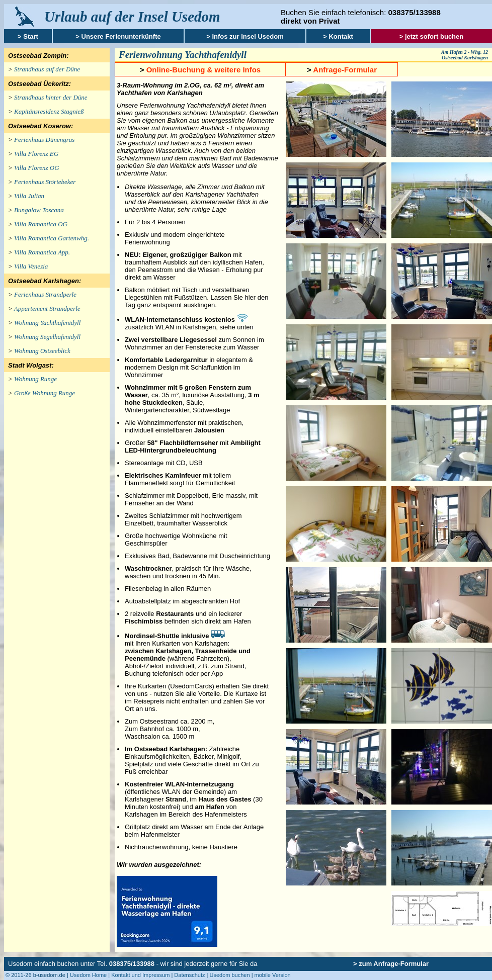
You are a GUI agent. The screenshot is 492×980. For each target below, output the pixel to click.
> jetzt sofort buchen (431, 36)
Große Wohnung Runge (45, 393)
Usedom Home (88, 975)
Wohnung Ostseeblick (42, 351)
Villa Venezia (31, 266)
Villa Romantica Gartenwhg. (52, 238)
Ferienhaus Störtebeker (45, 182)
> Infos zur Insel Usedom (245, 36)
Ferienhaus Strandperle (45, 294)
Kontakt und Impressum (140, 975)
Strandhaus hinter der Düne (51, 97)
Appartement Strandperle (47, 308)
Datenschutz (189, 975)
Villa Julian (29, 196)
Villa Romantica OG (41, 224)
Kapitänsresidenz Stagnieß (49, 111)
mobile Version (273, 975)
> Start (28, 36)
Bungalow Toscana (39, 210)
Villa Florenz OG (37, 168)
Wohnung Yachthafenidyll (47, 323)
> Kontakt (338, 36)
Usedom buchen (229, 975)
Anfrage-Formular (345, 70)
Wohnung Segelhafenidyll (47, 337)
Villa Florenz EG (36, 154)
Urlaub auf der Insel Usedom (132, 17)
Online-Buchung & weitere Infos (204, 70)
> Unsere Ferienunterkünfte (118, 36)
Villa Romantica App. (42, 252)
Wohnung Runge (35, 379)
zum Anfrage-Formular (394, 964)
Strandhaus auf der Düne (47, 69)
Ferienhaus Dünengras (44, 140)
